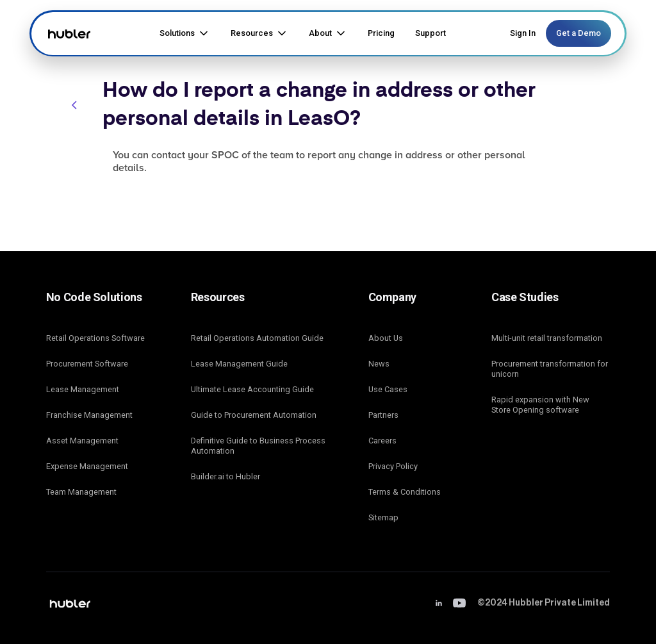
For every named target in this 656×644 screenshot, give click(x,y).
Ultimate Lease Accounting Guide (252, 389)
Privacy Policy (393, 466)
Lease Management (83, 389)
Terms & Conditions (405, 492)
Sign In (523, 33)
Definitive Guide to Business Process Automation (258, 446)
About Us (386, 338)
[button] (185, 33)
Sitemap (383, 517)
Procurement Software (87, 364)
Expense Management (87, 466)
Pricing (381, 33)
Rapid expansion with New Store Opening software (540, 405)
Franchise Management (89, 415)
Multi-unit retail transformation (547, 338)
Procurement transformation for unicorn (550, 369)
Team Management (81, 492)
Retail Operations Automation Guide (257, 338)
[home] (68, 33)
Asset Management (82, 441)
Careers (382, 441)
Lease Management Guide (239, 364)
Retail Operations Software (95, 338)
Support (430, 33)
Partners (383, 415)
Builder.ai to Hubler (225, 476)
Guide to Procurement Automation (254, 415)
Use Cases (388, 389)
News (379, 364)
